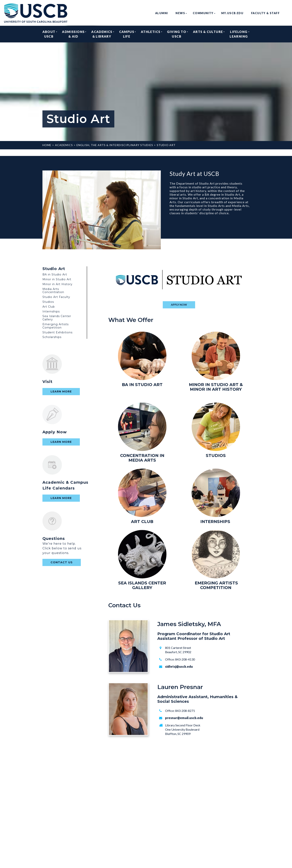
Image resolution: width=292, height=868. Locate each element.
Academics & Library (102, 34)
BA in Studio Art (55, 274)
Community (203, 13)
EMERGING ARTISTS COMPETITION (216, 585)
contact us (62, 562)
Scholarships (52, 337)
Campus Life (127, 34)
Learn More (61, 391)
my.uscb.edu (232, 13)
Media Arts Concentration (53, 291)
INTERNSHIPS (215, 522)
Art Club (49, 307)
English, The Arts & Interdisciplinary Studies (115, 145)
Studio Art (166, 145)
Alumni (162, 13)
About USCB (49, 34)
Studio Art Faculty (56, 297)
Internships (51, 311)
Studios (48, 302)
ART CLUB (142, 522)
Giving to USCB (177, 34)
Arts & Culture (208, 34)
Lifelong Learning (239, 34)
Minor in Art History (57, 284)
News (180, 13)
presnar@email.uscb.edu (184, 718)
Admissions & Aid (73, 34)
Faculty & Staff (265, 13)
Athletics (151, 34)
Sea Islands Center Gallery (57, 318)
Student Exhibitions (57, 332)
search (286, 13)
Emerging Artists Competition (56, 326)
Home (47, 145)
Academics (64, 145)
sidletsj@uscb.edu (179, 666)
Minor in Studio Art (57, 279)
